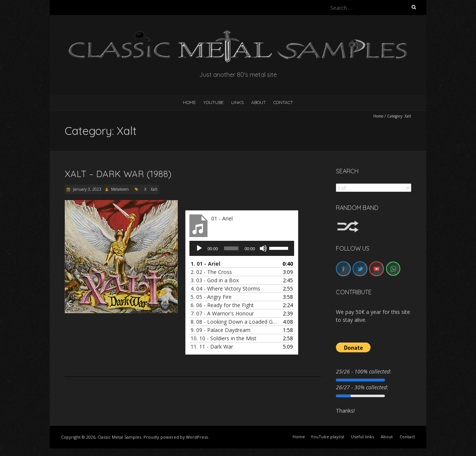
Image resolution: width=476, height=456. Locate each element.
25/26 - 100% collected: (364, 371)
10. (224, 338)
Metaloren (120, 189)
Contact (283, 102)
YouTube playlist (327, 437)
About (259, 102)
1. (205, 264)
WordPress (197, 437)
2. (211, 272)
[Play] (199, 248)
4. (225, 288)
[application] (242, 248)
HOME (189, 102)
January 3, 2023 (87, 189)
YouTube (214, 102)
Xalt (154, 189)
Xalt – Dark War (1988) (118, 174)
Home (378, 116)
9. (220, 330)
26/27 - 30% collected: (362, 387)
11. (212, 347)
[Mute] (263, 248)
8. (234, 322)
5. (211, 297)
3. (215, 280)
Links (237, 102)
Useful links (362, 437)
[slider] (231, 248)
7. (222, 313)
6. (222, 305)
